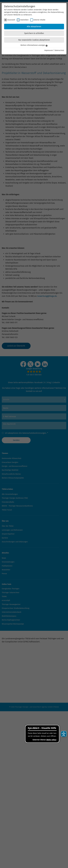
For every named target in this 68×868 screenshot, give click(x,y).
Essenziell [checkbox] (11, 20)
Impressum (49, 50)
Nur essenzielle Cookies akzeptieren (34, 40)
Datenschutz (59, 50)
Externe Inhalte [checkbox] (40, 20)
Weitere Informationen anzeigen (34, 45)
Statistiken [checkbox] (24, 20)
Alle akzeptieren (34, 26)
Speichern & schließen (34, 33)
